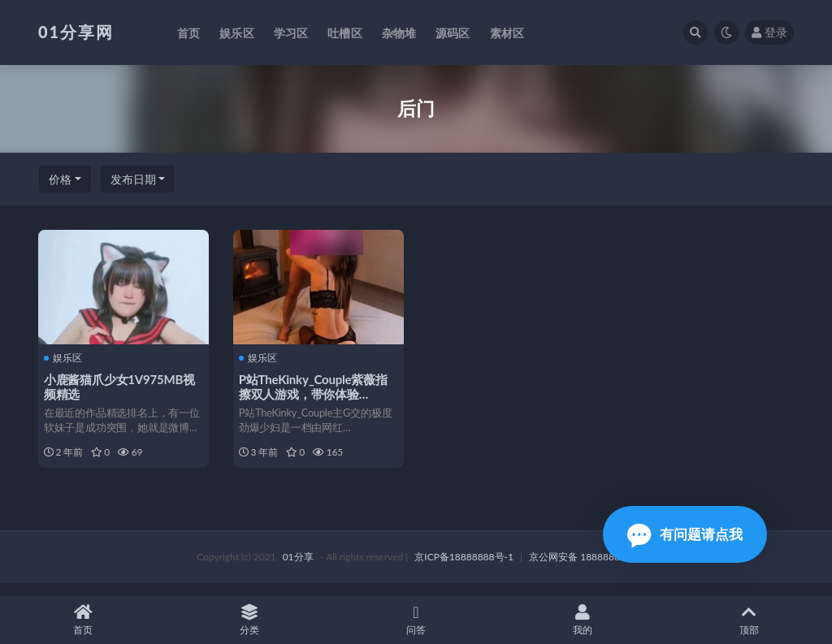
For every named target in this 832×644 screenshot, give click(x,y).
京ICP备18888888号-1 (464, 569)
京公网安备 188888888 (580, 569)
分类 (250, 620)
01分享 (298, 569)
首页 (83, 620)
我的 (582, 620)
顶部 (749, 620)
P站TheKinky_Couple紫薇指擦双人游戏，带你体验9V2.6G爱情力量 (316, 393)
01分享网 (76, 32)
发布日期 (133, 179)
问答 (416, 620)
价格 (60, 179)
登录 (769, 32)
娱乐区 (65, 357)
